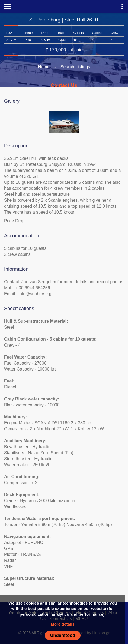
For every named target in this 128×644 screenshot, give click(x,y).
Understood (63, 635)
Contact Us (64, 85)
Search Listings (75, 67)
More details (63, 624)
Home (44, 67)
